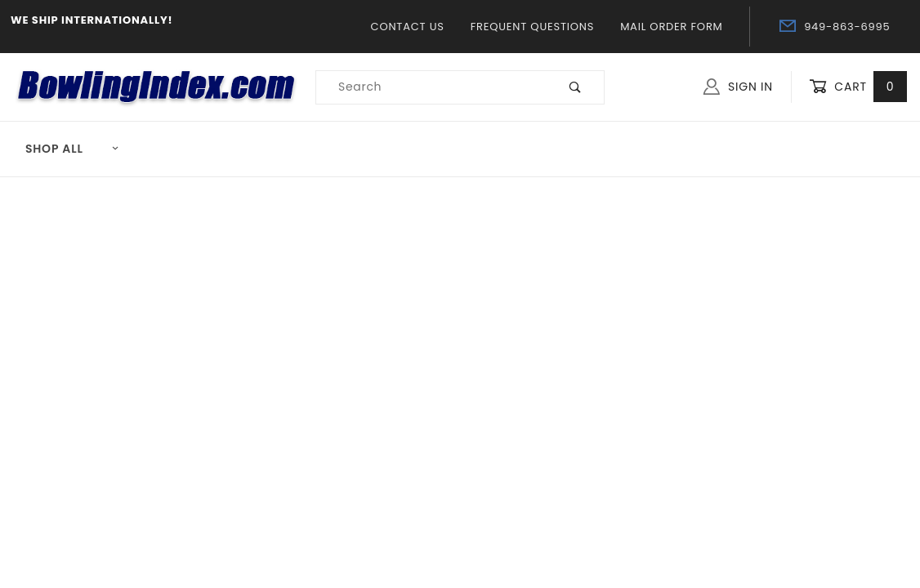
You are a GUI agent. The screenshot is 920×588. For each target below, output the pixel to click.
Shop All (72, 149)
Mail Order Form (671, 27)
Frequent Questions (532, 27)
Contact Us (408, 27)
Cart (858, 87)
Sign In (738, 87)
